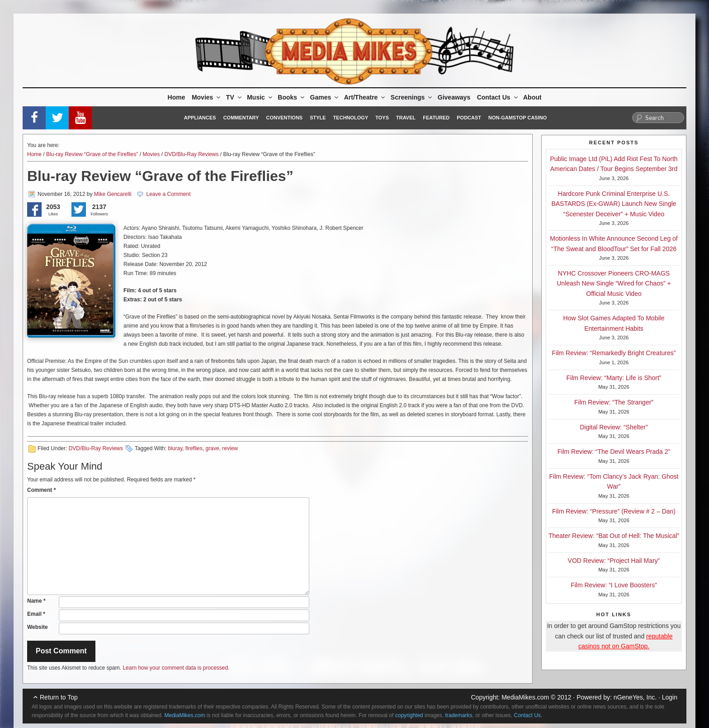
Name (36, 601)
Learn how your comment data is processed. (176, 668)
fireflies (194, 448)
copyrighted (409, 715)
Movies (207, 97)
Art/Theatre (365, 97)
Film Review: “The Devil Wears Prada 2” (614, 452)
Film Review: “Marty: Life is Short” (614, 378)
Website (38, 627)
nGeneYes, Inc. (635, 697)
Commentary (241, 118)
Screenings (412, 97)
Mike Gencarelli (113, 194)
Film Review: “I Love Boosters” (614, 585)
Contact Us (498, 97)
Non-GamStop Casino (518, 118)
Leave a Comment (168, 194)
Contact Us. (528, 715)
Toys (382, 118)
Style (318, 118)
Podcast (469, 118)
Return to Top (59, 697)
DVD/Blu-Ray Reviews (191, 154)
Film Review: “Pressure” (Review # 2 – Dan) (614, 511)
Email (36, 614)
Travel (406, 118)
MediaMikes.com (525, 697)
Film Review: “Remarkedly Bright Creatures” (614, 353)
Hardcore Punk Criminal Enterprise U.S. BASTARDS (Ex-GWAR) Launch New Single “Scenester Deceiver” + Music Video (614, 204)
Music (260, 97)
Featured (436, 118)
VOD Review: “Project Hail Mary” (614, 561)
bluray (175, 448)
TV (234, 97)
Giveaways (454, 97)
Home (177, 97)
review (230, 448)
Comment (41, 490)
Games (325, 97)
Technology (351, 118)
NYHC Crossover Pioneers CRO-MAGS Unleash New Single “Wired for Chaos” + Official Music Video (614, 283)
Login (670, 697)
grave (213, 448)
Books (292, 97)
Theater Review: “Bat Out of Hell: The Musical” (614, 536)
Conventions (284, 118)
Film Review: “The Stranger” (614, 402)
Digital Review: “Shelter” (614, 427)
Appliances (200, 118)
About (532, 97)
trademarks (458, 715)
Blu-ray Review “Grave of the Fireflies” (92, 154)
